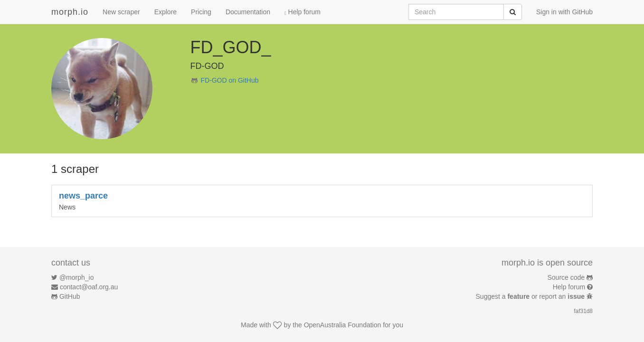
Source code (566, 277)
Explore (166, 12)
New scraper (121, 12)
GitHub (70, 296)
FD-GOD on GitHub (229, 80)
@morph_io (77, 277)
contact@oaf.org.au (89, 287)
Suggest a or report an (531, 296)
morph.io (70, 12)
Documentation (248, 12)
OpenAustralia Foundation (343, 325)
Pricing (201, 12)
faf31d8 (583, 311)
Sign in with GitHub (564, 12)
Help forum (303, 12)
